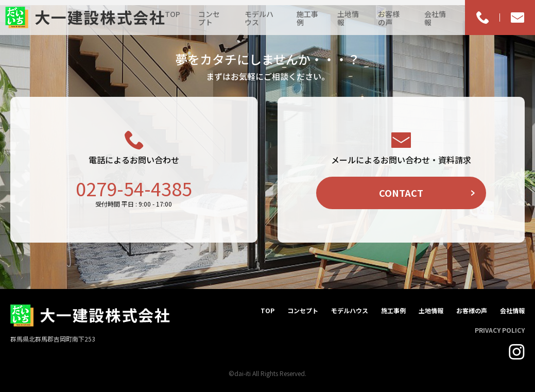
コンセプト (209, 18)
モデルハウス (259, 18)
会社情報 (435, 18)
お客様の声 (389, 18)
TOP (172, 14)
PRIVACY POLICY (500, 330)
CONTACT (401, 193)
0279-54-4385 (134, 188)
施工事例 (307, 18)
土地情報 (348, 18)
